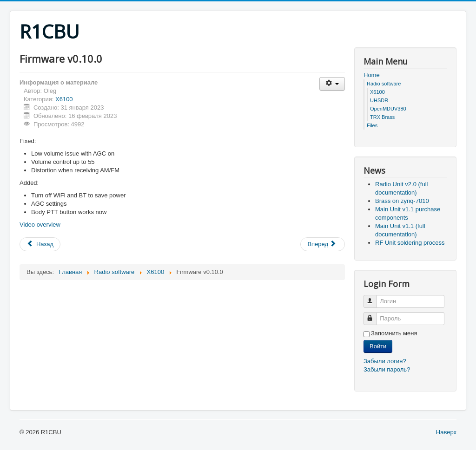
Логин (374, 297)
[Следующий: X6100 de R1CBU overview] (323, 244)
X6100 (64, 99)
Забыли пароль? (387, 369)
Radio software (384, 84)
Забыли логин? (385, 361)
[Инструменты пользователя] (332, 84)
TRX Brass (382, 117)
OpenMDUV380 (388, 109)
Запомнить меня (394, 333)
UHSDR (379, 100)
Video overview (40, 225)
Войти (378, 346)
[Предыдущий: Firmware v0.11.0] (40, 244)
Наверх (446, 432)
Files (372, 125)
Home (372, 75)
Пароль (374, 315)
